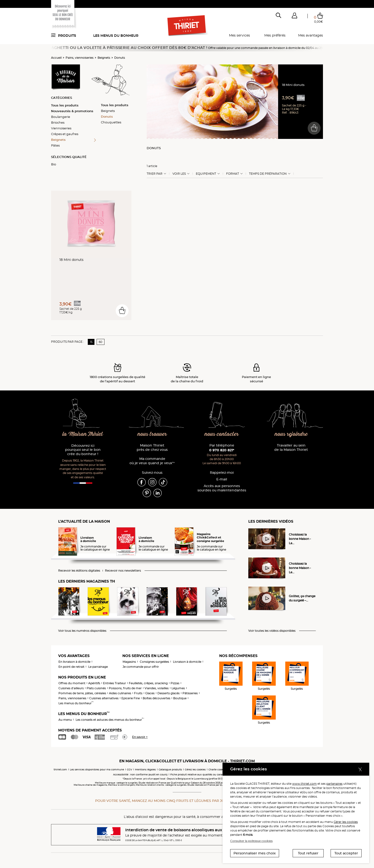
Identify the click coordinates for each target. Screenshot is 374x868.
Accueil (56, 58)
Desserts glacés (169, 693)
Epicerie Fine (131, 698)
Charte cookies (217, 770)
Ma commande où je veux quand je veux (152, 461)
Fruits (138, 693)
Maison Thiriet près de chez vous (152, 448)
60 (101, 342)
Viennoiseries (61, 128)
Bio (54, 164)
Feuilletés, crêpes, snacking (148, 683)
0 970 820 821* (222, 450)
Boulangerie (61, 117)
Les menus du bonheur (116, 36)
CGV (130, 770)
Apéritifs (94, 683)
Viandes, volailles (157, 688)
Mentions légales (145, 770)
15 (91, 342)
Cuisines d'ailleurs (71, 688)
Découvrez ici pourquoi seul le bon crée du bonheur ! (83, 450)
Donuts (120, 58)
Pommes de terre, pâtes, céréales (82, 693)
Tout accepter (346, 853)
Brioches (58, 122)
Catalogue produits (170, 770)
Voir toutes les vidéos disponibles (272, 631)
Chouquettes (111, 122)
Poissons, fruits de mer (125, 688)
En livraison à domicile (74, 662)
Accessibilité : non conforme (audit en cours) (140, 775)
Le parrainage (98, 667)
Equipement (206, 174)
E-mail (222, 479)
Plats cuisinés (96, 688)
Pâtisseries (190, 693)
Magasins (129, 662)
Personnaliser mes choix (255, 853)
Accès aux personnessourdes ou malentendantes (222, 488)
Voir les (179, 174)
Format (233, 174)
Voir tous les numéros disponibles (82, 631)
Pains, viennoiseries (80, 58)
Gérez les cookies (195, 770)
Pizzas (175, 683)
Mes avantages (311, 35)
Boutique (180, 698)
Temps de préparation (268, 174)
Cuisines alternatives (104, 698)
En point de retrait (71, 667)
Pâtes (55, 145)
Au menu (65, 720)
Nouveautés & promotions (72, 111)
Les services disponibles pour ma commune (97, 770)
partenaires (334, 784)
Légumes (178, 688)
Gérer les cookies (346, 822)
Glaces (150, 693)
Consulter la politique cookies (251, 841)
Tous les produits (65, 105)
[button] (294, 16)
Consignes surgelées (154, 662)
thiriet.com (60, 770)
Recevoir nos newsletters (123, 571)
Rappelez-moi (222, 473)
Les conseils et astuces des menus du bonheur (110, 720)
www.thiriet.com (304, 784)
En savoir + (140, 737)
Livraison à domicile (187, 662)
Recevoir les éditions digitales (79, 571)
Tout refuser (308, 853)
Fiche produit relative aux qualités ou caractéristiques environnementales (216, 775)
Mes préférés (275, 35)
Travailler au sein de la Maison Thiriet (291, 448)
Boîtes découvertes (156, 698)
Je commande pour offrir (141, 667)
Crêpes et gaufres (65, 134)
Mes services (239, 35)
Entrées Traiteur (114, 683)
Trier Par (155, 174)
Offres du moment (72, 683)
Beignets (104, 58)
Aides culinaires (120, 693)
